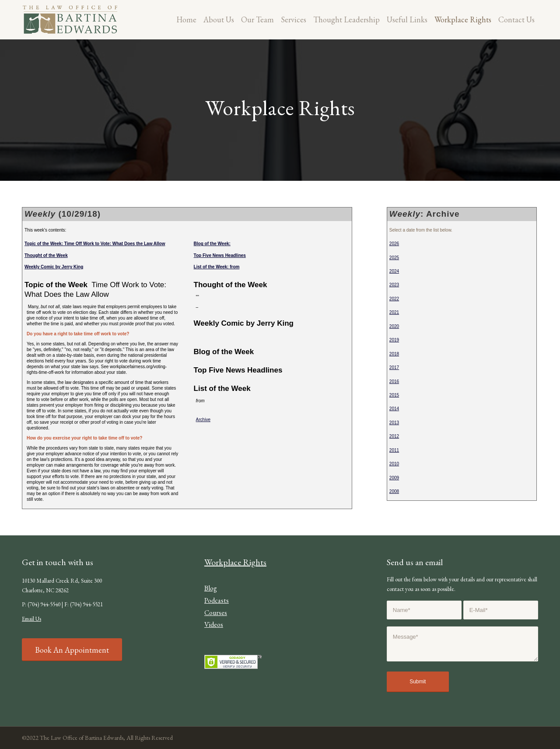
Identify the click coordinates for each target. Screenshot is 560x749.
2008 (394, 491)
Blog (211, 588)
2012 (394, 436)
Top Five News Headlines (220, 255)
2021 (394, 312)
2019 (394, 340)
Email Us (31, 619)
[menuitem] (186, 20)
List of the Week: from (217, 267)
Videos (214, 624)
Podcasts (217, 600)
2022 (394, 299)
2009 (394, 478)
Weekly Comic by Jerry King (54, 267)
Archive (203, 420)
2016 (394, 382)
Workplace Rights (235, 562)
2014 (394, 409)
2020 (394, 326)
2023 (394, 285)
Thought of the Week (46, 255)
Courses (216, 613)
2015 (394, 395)
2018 (394, 354)
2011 (394, 450)
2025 (394, 258)
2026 (394, 244)
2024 (394, 271)
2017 (394, 367)
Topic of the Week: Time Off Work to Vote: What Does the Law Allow (95, 244)
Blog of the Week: (212, 244)
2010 (394, 464)
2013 (394, 423)
